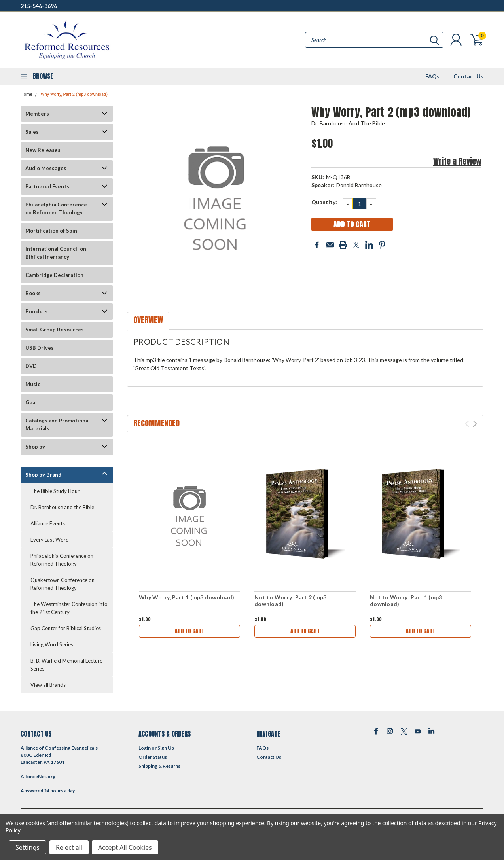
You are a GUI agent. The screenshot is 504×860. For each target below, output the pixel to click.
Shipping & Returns (159, 766)
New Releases (43, 150)
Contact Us (468, 76)
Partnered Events (47, 186)
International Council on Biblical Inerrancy (56, 253)
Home (27, 94)
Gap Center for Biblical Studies (66, 628)
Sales (32, 132)
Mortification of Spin (51, 231)
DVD (31, 366)
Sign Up (166, 748)
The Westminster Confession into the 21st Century (69, 608)
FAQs (432, 76)
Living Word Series (52, 644)
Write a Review (457, 161)
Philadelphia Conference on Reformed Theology (56, 208)
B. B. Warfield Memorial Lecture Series (66, 665)
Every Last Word (50, 540)
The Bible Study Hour (55, 491)
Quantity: (324, 202)
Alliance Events (48, 523)
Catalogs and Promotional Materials (58, 424)
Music (33, 384)
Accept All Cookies (125, 847)
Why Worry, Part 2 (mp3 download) (74, 94)
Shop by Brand (43, 475)
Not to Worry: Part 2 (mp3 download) (290, 601)
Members (37, 114)
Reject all (69, 847)
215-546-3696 (39, 6)
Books (33, 293)
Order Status (153, 757)
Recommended (156, 423)
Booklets (37, 311)
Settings (27, 847)
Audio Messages (46, 168)
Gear (31, 402)
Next (475, 424)
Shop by (35, 447)
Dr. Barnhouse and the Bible (62, 507)
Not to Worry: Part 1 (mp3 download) (406, 601)
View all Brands (48, 685)
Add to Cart (189, 631)
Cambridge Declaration (54, 275)
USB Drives (40, 348)
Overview (148, 320)
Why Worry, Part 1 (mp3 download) (187, 597)
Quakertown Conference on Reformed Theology (63, 584)
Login (145, 748)
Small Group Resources (55, 330)
